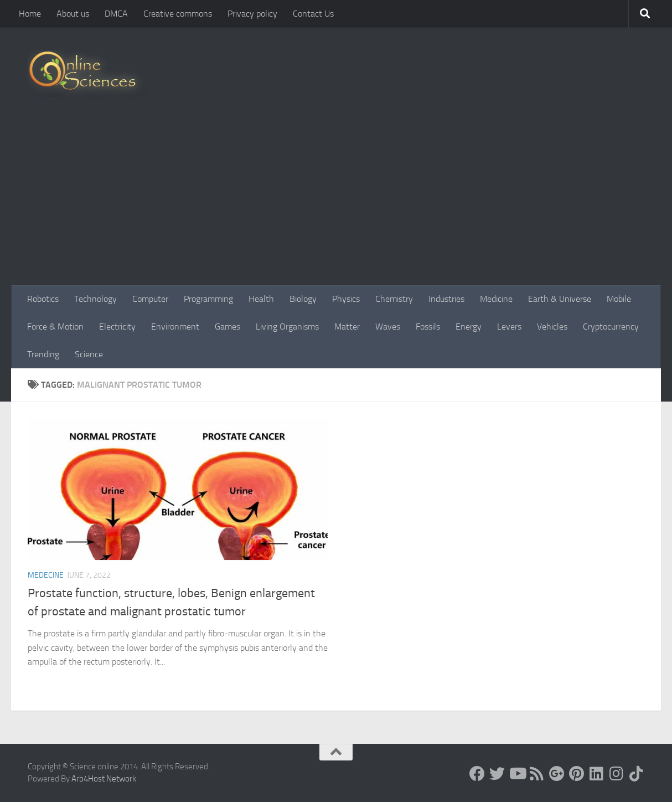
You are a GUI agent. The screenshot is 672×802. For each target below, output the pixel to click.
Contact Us (313, 14)
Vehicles (552, 327)
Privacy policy (252, 14)
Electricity (117, 327)
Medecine (46, 575)
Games (228, 327)
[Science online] (477, 774)
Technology (95, 299)
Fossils (428, 327)
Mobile (619, 299)
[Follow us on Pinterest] (577, 774)
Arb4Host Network (104, 779)
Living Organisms (287, 327)
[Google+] (557, 774)
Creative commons (178, 14)
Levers (509, 327)
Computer (150, 299)
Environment (175, 327)
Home (30, 14)
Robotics (43, 299)
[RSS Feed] (537, 774)
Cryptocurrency (611, 327)
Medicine (496, 299)
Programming (208, 299)
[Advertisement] (336, 202)
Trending (43, 354)
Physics (346, 299)
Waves (388, 327)
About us (73, 14)
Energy (469, 327)
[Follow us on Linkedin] (597, 774)
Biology (303, 299)
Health (261, 299)
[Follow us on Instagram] (617, 774)
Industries (446, 299)
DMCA (116, 14)
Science (89, 354)
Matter (347, 327)
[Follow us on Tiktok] (637, 774)
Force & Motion (55, 327)
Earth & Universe (560, 299)
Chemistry (394, 299)
